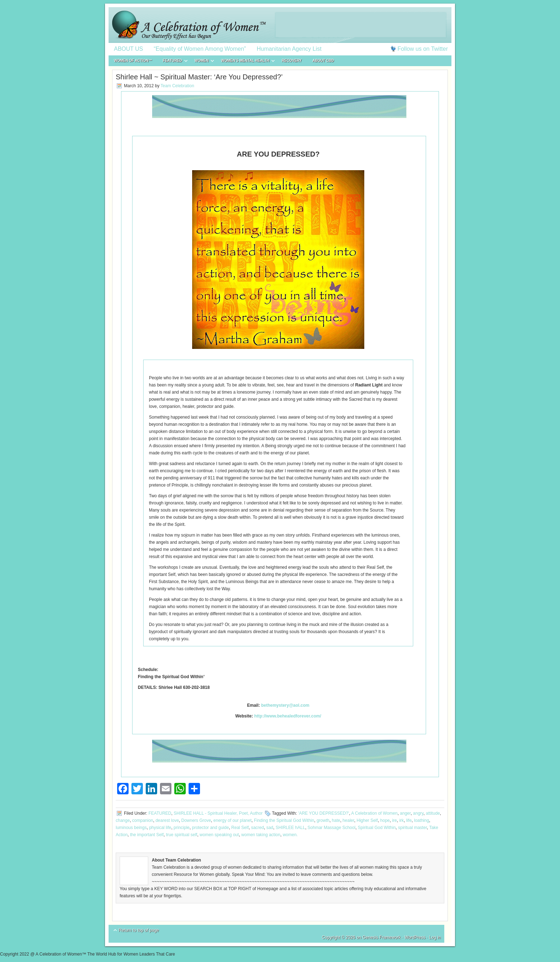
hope (385, 820)
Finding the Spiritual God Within (284, 820)
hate (336, 820)
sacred (257, 828)
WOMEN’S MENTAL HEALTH (245, 62)
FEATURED (172, 62)
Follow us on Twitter (423, 49)
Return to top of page (139, 930)
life (409, 820)
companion (143, 820)
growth (323, 820)
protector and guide (210, 828)
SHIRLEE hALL (291, 828)
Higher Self (367, 820)
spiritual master (413, 828)
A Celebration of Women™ (280, 25)
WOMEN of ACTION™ (133, 61)
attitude (433, 813)
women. (290, 835)
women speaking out (219, 835)
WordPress (415, 937)
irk (402, 820)
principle (182, 828)
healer (348, 820)
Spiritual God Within (377, 828)
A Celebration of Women (374, 813)
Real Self (240, 828)
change (123, 820)
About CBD (323, 61)
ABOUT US (129, 49)
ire (394, 820)
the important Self (147, 835)
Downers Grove (196, 820)
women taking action (261, 835)
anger (405, 813)
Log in (435, 937)
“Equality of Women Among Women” (200, 49)
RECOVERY (292, 61)
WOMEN (202, 62)
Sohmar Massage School (331, 828)
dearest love (167, 820)
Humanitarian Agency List (289, 49)
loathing (421, 820)
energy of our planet (233, 820)
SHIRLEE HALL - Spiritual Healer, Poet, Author (218, 813)
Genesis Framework (382, 937)
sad (270, 828)
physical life (160, 828)
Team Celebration (177, 86)
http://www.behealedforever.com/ (288, 716)
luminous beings (131, 828)
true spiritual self (182, 835)
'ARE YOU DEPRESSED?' (324, 813)
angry (418, 813)
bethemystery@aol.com (285, 705)
